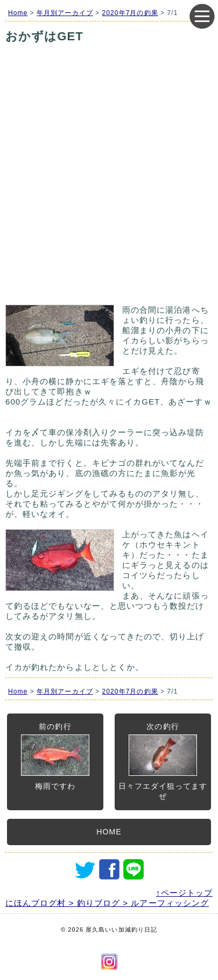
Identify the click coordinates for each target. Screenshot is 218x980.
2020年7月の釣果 (130, 13)
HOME (109, 832)
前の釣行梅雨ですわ (55, 756)
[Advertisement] (109, 188)
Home (18, 13)
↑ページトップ (184, 893)
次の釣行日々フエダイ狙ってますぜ (163, 761)
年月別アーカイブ (65, 13)
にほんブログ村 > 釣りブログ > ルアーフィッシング (107, 903)
